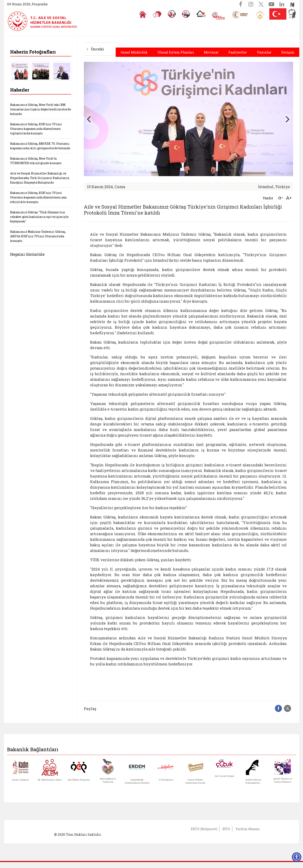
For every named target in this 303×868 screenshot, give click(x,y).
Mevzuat (211, 52)
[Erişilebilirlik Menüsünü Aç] (297, 857)
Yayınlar (264, 52)
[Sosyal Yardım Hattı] (186, 14)
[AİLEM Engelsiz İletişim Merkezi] (219, 16)
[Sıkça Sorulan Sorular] (157, 14)
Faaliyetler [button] (238, 52)
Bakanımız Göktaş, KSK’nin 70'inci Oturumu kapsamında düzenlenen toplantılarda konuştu (36, 129)
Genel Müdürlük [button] (134, 52)
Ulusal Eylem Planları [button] (176, 52)
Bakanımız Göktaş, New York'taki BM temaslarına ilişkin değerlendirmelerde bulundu (41, 109)
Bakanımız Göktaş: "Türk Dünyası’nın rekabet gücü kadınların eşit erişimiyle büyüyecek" (39, 217)
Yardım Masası (248, 829)
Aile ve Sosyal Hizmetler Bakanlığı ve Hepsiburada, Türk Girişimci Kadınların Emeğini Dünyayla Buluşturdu (40, 178)
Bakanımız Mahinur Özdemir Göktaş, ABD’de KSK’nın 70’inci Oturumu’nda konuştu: (38, 236)
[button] (288, 119)
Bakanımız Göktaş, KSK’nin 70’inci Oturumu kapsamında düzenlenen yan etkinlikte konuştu (38, 197)
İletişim (288, 52)
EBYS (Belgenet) (204, 829)
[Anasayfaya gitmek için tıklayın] (143, 14)
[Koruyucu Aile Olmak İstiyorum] (201, 14)
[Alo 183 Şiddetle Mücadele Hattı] (172, 14)
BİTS (226, 829)
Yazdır (268, 198)
